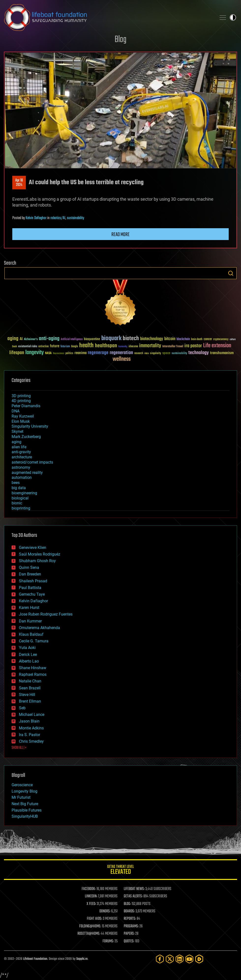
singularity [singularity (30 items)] (156, 354)
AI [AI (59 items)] (21, 339)
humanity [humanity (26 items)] (123, 347)
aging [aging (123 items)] (13, 339)
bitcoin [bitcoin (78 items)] (170, 339)
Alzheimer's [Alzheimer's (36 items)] (31, 339)
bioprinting (21, 508)
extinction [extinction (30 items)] (44, 347)
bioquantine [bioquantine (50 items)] (92, 339)
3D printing (21, 396)
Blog (120, 40)
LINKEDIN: (91, 896)
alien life (19, 447)
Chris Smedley (31, 741)
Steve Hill (27, 695)
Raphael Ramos (33, 674)
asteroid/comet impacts (32, 462)
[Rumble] (199, 959)
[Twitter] (170, 959)
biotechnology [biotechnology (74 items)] (152, 339)
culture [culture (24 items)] (233, 339)
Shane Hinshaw (33, 668)
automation (22, 477)
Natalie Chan (30, 681)
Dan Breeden (30, 574)
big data (19, 488)
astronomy (21, 467)
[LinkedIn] (180, 959)
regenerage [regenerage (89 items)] (98, 353)
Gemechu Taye (32, 594)
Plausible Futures (27, 810)
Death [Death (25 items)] (15, 347)
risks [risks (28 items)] (147, 353)
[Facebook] (160, 959)
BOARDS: (129, 911)
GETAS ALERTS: (133, 896)
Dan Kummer (30, 621)
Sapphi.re (82, 959)
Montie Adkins (31, 728)
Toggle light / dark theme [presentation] (233, 17)
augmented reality (27, 473)
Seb (22, 708)
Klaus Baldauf (31, 634)
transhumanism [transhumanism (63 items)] (222, 353)
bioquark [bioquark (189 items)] (111, 339)
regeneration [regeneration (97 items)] (121, 353)
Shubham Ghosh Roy (37, 561)
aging (16, 442)
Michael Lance (32, 715)
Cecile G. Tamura (34, 641)
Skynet (17, 431)
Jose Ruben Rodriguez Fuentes (46, 614)
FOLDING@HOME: (90, 926)
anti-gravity (21, 452)
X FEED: (91, 904)
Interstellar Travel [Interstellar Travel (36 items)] (173, 347)
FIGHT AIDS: (94, 919)
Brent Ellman (30, 701)
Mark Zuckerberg (26, 437)
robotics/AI (58, 218)
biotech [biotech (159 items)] (131, 339)
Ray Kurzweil (23, 416)
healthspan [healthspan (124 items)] (106, 346)
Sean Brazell (30, 688)
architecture (22, 457)
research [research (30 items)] (139, 354)
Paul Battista (30, 588)
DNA (15, 411)
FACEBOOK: (89, 889)
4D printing (21, 401)
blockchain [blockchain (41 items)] (183, 339)
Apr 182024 (19, 183)
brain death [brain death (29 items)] (197, 339)
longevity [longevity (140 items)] (35, 353)
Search (231, 273)
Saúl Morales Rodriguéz (40, 554)
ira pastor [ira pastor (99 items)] (193, 346)
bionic (17, 503)
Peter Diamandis (26, 406)
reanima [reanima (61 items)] (81, 353)
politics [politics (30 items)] (69, 354)
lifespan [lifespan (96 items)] (17, 353)
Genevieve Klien (33, 548)
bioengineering (24, 493)
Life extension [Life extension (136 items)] (217, 346)
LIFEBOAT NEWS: (134, 889)
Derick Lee (28, 655)
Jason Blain (29, 721)
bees (16, 483)
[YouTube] (189, 959)
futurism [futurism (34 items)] (65, 347)
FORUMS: (108, 941)
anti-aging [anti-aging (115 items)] (49, 339)
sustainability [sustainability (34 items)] (179, 354)
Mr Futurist (21, 797)
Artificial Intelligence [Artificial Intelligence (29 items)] (72, 339)
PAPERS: (129, 934)
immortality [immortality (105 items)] (150, 346)
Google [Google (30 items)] (75, 347)
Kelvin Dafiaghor (36, 218)
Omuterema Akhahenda (39, 628)
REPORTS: (130, 919)
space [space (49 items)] (166, 353)
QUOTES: (129, 941)
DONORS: (105, 911)
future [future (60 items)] (55, 346)
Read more (120, 235)
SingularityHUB (25, 816)
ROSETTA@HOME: (89, 934)
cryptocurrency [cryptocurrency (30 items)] (221, 339)
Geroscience (22, 785)
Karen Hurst (29, 608)
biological (20, 498)
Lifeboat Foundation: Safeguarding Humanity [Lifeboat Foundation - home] (108, 17)
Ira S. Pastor (30, 735)
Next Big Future (25, 804)
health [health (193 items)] (86, 346)
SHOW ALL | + (19, 748)
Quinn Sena (29, 567)
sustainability (75, 218)
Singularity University (30, 426)
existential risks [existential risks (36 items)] (28, 347)
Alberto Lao (29, 661)
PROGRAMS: (131, 926)
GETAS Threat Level (120, 870)
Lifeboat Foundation (35, 959)
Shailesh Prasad (33, 581)
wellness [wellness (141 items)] (122, 359)
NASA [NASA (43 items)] (48, 353)
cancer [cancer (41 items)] (208, 339)
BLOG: (127, 904)
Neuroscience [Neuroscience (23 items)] (59, 354)
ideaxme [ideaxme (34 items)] (133, 347)
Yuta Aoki (27, 648)
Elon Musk (21, 421)
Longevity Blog (24, 791)
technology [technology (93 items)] (199, 353)
